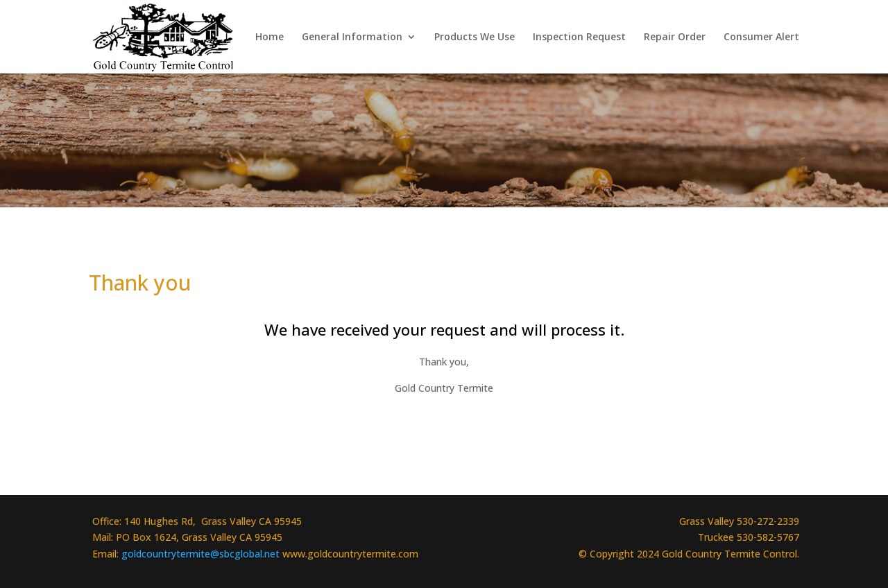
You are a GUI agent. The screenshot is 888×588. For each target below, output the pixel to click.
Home (270, 37)
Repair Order (675, 37)
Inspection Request (579, 37)
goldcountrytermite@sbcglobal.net (202, 554)
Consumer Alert (761, 37)
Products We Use (475, 37)
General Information (352, 37)
